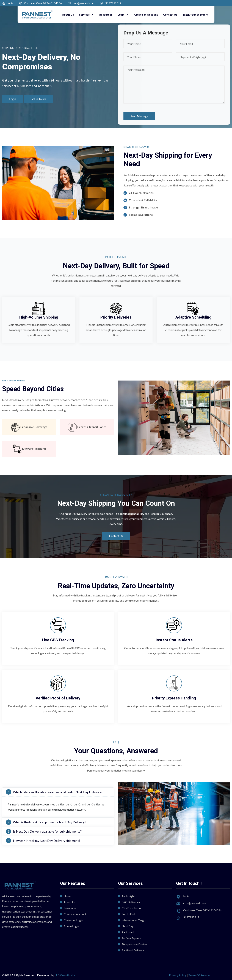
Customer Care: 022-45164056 (43, 3)
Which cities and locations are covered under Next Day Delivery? (54, 792)
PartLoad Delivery (133, 950)
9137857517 (113, 3)
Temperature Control (135, 944)
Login (121, 15)
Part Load (128, 932)
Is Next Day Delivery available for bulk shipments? (44, 831)
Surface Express (131, 938)
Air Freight (128, 896)
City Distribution (132, 908)
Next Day (128, 926)
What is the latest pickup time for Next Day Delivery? (46, 822)
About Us (68, 15)
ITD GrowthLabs (65, 975)
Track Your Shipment (195, 15)
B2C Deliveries (131, 902)
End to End (128, 914)
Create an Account (146, 15)
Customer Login (73, 920)
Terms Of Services (199, 975)
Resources (106, 15)
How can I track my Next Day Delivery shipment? (43, 841)
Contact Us (170, 15)
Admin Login (71, 926)
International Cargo (134, 920)
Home (67, 896)
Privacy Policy (178, 975)
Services (85, 15)
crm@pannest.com (84, 3)
